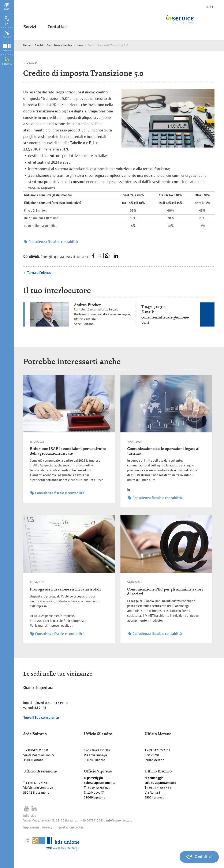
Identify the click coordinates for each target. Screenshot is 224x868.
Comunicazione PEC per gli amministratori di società (165, 591)
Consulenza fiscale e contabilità (51, 242)
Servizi (30, 27)
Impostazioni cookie (70, 828)
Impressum (31, 828)
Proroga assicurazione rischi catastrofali (65, 589)
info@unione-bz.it (119, 821)
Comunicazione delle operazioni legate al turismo (163, 451)
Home (27, 45)
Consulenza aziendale (60, 45)
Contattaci (57, 27)
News (80, 45)
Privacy (47, 828)
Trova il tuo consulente (41, 718)
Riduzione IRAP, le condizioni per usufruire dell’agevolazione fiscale (68, 451)
